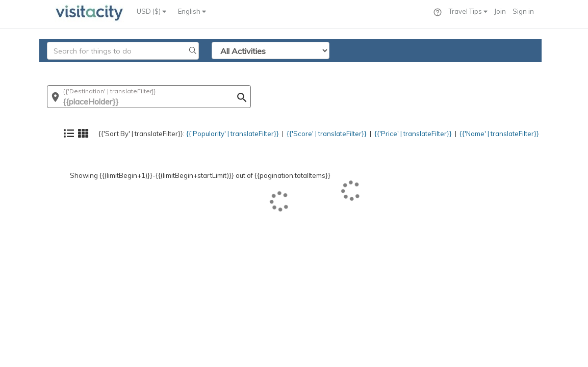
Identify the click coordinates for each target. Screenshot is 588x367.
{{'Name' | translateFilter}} (494, 69)
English (192, 11)
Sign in (523, 11)
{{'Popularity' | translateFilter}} (209, 69)
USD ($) (151, 11)
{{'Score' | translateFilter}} (310, 69)
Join (500, 11)
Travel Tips (468, 11)
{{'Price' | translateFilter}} (401, 69)
